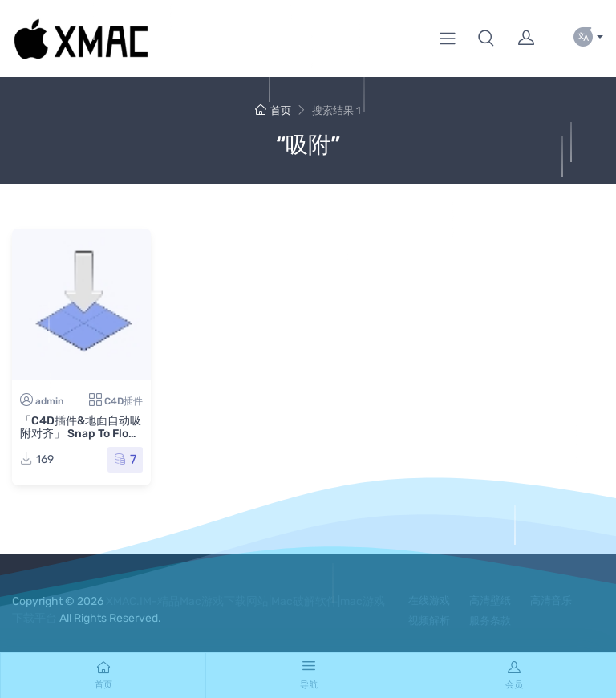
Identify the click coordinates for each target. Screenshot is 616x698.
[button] (486, 39)
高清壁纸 (490, 601)
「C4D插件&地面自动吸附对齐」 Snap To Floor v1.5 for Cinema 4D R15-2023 (81, 440)
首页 (273, 110)
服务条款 (490, 621)
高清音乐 (551, 601)
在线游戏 (429, 601)
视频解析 (429, 621)
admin (49, 401)
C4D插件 (124, 401)
